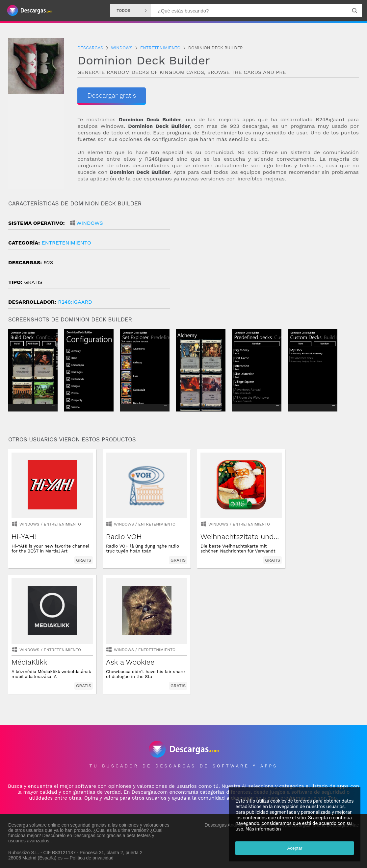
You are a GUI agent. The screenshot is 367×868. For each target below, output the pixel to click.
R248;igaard (75, 302)
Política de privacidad (92, 857)
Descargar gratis (107, 95)
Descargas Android (224, 824)
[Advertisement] (271, 256)
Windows (90, 223)
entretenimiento (66, 243)
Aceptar (295, 848)
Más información (263, 829)
